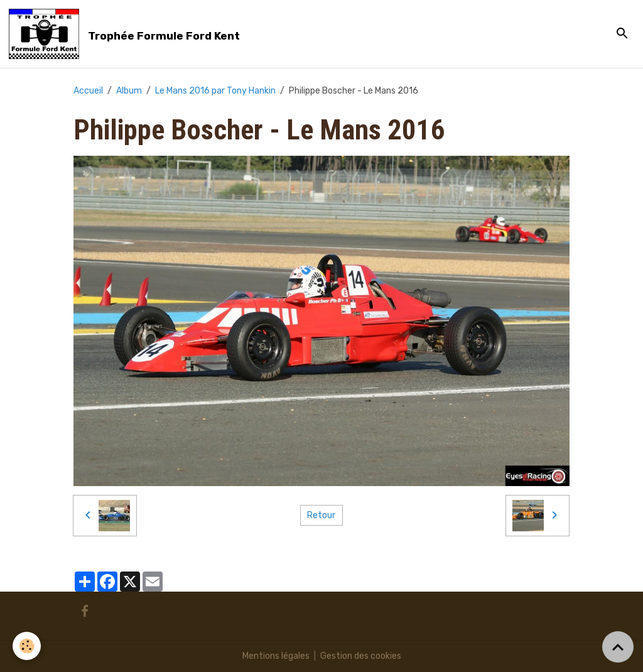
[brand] (127, 34)
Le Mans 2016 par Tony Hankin (215, 91)
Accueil (88, 91)
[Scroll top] (618, 647)
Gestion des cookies (361, 656)
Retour (321, 515)
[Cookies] (27, 646)
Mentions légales (276, 656)
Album (129, 91)
